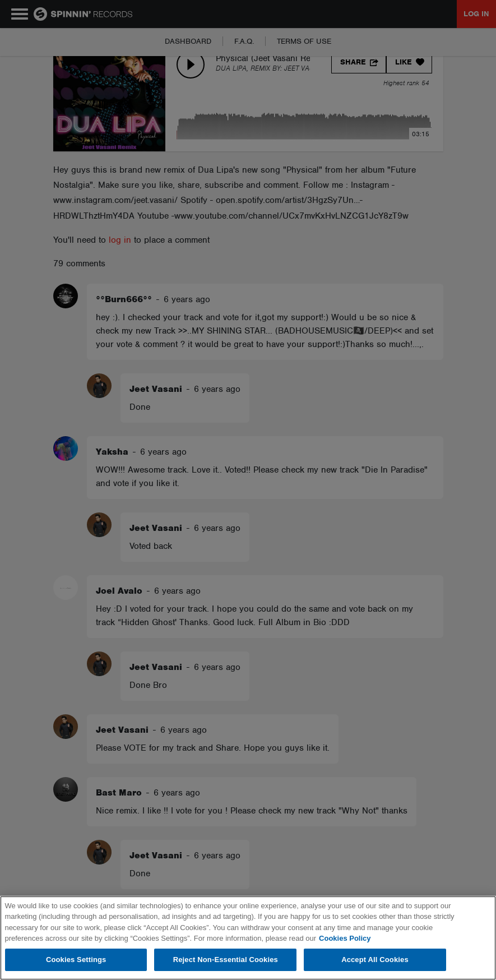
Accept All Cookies (375, 960)
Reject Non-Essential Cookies (226, 960)
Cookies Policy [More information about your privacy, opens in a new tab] (345, 938)
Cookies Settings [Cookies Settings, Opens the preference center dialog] (76, 960)
